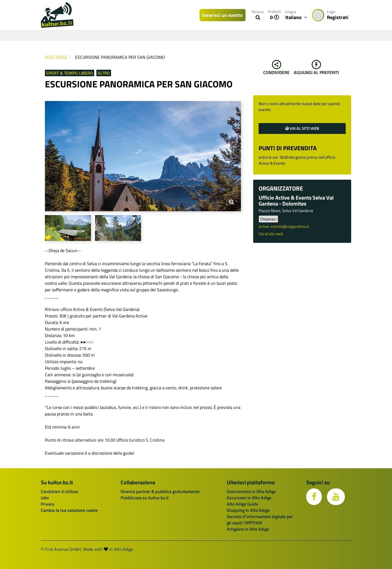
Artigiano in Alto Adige (248, 529)
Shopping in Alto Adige (248, 510)
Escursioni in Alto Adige (249, 498)
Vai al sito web (302, 128)
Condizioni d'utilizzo (59, 491)
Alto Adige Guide (242, 504)
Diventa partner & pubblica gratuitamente (160, 491)
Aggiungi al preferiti (316, 68)
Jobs (45, 498)
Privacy (48, 504)
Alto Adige (56, 57)
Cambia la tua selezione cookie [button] (69, 510)
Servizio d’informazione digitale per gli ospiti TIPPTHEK (260, 520)
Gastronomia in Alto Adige (251, 491)
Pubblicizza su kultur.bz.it (145, 498)
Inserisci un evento (223, 15)
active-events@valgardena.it (284, 226)
